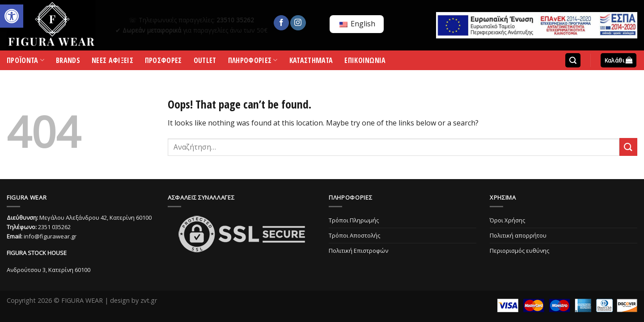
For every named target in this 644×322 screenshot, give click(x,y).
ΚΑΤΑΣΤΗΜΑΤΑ (311, 62)
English (357, 24)
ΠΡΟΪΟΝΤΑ (25, 62)
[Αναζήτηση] (573, 61)
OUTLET (205, 62)
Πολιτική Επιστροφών (358, 251)
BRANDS (68, 62)
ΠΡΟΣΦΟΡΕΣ (163, 62)
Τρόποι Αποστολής (354, 235)
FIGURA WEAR (82, 300)
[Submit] (628, 147)
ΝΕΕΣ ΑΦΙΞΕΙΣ (112, 62)
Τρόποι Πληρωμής (354, 220)
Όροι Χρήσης (507, 220)
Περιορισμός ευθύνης (519, 251)
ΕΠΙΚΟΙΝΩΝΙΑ (365, 62)
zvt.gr (149, 300)
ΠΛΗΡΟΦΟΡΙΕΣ (253, 62)
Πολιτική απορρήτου (518, 235)
